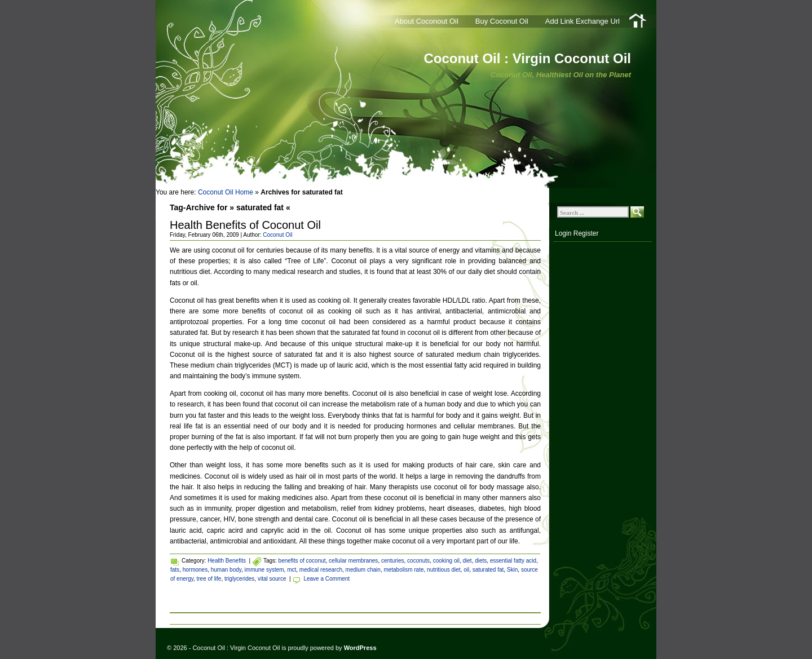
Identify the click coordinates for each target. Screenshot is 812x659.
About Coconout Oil (427, 21)
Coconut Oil (277, 235)
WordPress (360, 648)
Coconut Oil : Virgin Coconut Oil (527, 58)
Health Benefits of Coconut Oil (245, 225)
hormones (195, 570)
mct (292, 570)
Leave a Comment (326, 579)
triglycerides (239, 579)
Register (586, 233)
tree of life (209, 579)
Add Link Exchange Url (582, 21)
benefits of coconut (302, 561)
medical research (321, 570)
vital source (272, 579)
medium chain (363, 570)
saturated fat (488, 570)
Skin (512, 570)
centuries (393, 561)
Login (563, 233)
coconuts (418, 561)
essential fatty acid (513, 561)
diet (467, 561)
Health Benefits (227, 561)
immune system (264, 570)
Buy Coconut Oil (502, 21)
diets (481, 561)
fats (175, 570)
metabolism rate (403, 570)
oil (466, 570)
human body (226, 570)
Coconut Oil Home (226, 192)
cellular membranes (353, 561)
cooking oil (446, 561)
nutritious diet (443, 570)
